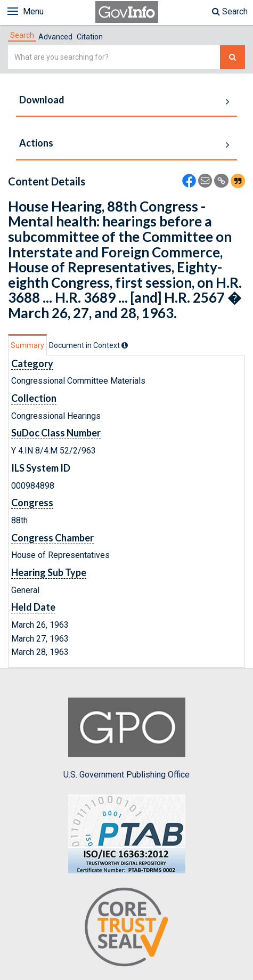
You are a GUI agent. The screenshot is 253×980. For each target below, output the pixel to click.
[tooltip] (125, 345)
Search (230, 11)
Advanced (55, 37)
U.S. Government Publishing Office (127, 739)
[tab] (22, 35)
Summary (27, 345)
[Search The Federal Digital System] (232, 57)
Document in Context (88, 345)
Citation (90, 37)
